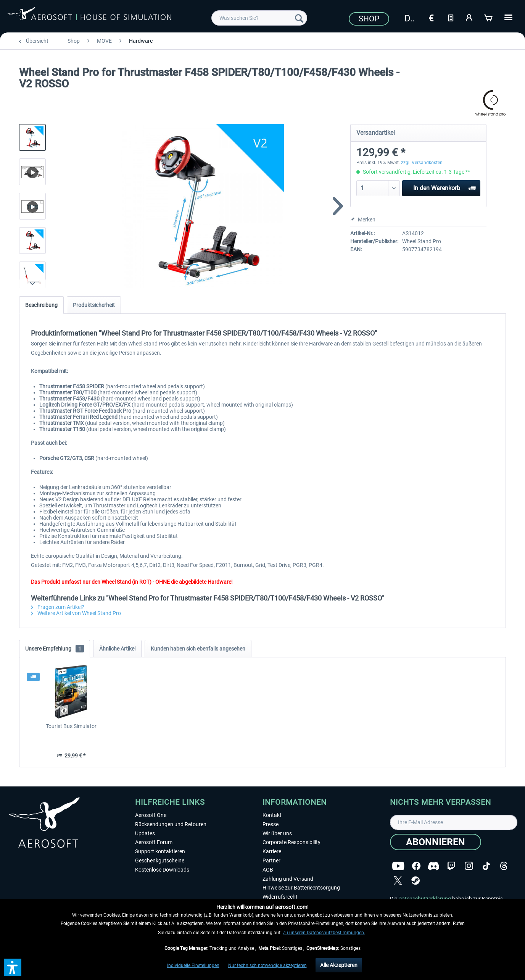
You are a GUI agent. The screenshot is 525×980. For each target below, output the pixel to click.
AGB (268, 870)
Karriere (272, 851)
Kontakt (272, 815)
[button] (13, 967)
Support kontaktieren (160, 851)
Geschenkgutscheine (160, 861)
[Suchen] (299, 18)
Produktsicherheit (94, 305)
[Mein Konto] (470, 17)
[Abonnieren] (436, 842)
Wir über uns (277, 833)
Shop (369, 19)
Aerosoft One (151, 815)
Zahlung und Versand (288, 879)
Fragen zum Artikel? (58, 607)
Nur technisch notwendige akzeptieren (267, 965)
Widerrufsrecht (280, 897)
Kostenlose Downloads (162, 870)
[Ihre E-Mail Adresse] (454, 822)
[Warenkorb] (489, 17)
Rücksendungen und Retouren (171, 824)
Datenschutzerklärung (425, 899)
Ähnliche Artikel (117, 649)
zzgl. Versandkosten (422, 163)
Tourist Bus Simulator (71, 726)
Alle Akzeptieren (339, 965)
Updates (145, 833)
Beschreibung (41, 305)
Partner (271, 861)
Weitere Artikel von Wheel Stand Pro (76, 613)
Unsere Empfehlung (55, 649)
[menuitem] (259, 18)
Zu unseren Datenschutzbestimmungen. (324, 933)
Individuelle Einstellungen (193, 965)
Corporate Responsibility (291, 842)
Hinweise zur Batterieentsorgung (301, 888)
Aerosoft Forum (154, 842)
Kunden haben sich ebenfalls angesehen (198, 649)
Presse (271, 824)
